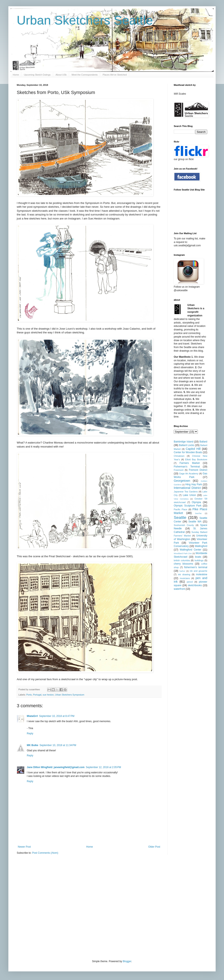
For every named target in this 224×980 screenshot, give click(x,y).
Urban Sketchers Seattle (85, 20)
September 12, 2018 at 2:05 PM (103, 767)
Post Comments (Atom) (45, 853)
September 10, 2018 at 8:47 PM (57, 716)
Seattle (180, 517)
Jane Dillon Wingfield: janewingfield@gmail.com (56, 767)
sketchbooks (195, 585)
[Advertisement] (39, 907)
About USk (61, 75)
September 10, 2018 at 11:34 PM (58, 745)
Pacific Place (181, 509)
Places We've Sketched (115, 75)
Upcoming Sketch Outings (37, 75)
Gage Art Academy (189, 474)
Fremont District (198, 470)
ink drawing (184, 574)
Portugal (37, 695)
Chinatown (179, 456)
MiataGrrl (32, 716)
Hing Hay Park (194, 484)
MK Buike (33, 745)
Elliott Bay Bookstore (196, 459)
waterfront (179, 589)
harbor (182, 571)
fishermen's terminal (196, 567)
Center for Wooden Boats (188, 452)
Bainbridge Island (183, 442)
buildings (199, 560)
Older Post (154, 847)
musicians (185, 578)
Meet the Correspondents (85, 75)
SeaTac (198, 513)
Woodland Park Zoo (183, 553)
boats (198, 557)
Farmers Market (190, 463)
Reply (30, 733)
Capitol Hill (193, 449)
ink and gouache (198, 571)
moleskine (202, 574)
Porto (29, 695)
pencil (190, 582)
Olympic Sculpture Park (188, 506)
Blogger (127, 961)
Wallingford (201, 546)
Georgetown (182, 481)
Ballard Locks (187, 445)
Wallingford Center (191, 550)
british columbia (182, 560)
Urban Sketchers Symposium (70, 695)
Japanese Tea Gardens (186, 492)
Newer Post (24, 847)
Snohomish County (184, 525)
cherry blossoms (183, 564)
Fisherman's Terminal (187, 467)
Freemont (179, 470)
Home (16, 75)
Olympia (196, 502)
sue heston (48, 695)
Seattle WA (195, 522)
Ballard (203, 442)
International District (187, 488)
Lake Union (189, 495)
